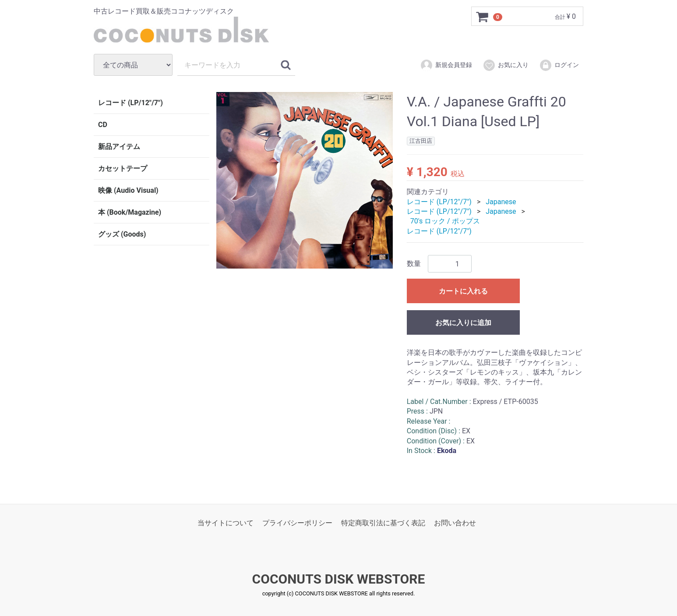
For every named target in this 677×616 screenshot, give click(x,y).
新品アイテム (119, 147)
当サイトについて (226, 523)
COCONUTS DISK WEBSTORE (339, 579)
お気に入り (506, 65)
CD (103, 125)
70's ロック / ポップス (445, 221)
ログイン (559, 65)
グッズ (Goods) (122, 234)
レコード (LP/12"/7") (130, 103)
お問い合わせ (455, 523)
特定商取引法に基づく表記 (383, 523)
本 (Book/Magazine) (130, 212)
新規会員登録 (446, 65)
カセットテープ (123, 168)
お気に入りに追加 (463, 323)
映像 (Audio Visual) (128, 190)
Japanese (501, 201)
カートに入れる (463, 291)
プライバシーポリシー (297, 523)
